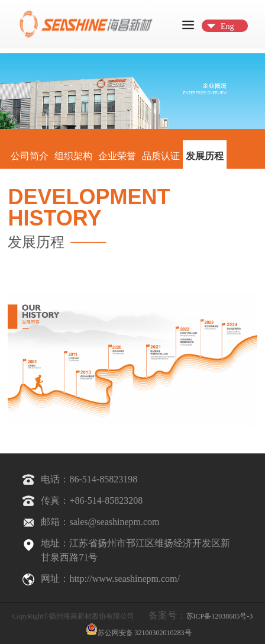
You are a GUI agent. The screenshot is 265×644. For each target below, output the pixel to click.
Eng (227, 26)
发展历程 (205, 156)
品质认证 (161, 156)
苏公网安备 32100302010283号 (139, 629)
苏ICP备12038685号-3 (220, 616)
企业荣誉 (117, 156)
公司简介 (30, 156)
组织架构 (73, 156)
